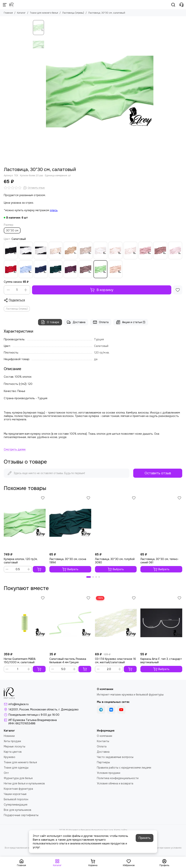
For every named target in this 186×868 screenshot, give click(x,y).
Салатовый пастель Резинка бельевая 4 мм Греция (68, 661)
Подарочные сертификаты (21, 815)
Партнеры (103, 762)
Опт (6, 773)
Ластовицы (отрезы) (73, 13)
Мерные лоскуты (15, 746)
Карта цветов (13, 752)
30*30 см (12, 230)
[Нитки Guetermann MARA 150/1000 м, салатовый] (25, 623)
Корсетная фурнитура (18, 789)
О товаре (50, 322)
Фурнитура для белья (18, 778)
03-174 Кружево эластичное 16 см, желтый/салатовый (115, 661)
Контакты (103, 741)
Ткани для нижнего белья (44, 13)
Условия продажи (109, 773)
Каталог (21, 13)
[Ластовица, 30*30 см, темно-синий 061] (161, 523)
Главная (8, 13)
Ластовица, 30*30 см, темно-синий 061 (160, 561)
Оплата (101, 322)
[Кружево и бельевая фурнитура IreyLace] (12, 5)
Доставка (76, 322)
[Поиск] (173, 5)
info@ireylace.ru (19, 704)
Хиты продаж (12, 741)
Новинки (9, 736)
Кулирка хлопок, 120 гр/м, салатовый (21, 561)
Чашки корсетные (15, 794)
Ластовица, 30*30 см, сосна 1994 (68, 561)
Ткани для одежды (16, 768)
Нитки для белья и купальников (24, 783)
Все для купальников (18, 810)
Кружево (10, 757)
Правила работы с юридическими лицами (124, 768)
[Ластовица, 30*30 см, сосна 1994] (70, 523)
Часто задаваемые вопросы (115, 757)
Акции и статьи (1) (131, 322)
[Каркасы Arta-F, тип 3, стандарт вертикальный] (161, 623)
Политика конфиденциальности (118, 778)
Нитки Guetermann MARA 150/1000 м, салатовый (20, 661)
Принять (145, 838)
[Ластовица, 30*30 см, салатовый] (100, 92)
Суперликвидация (16, 805)
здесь (54, 210)
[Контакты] (181, 5)
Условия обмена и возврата (115, 783)
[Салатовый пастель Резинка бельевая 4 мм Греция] (70, 623)
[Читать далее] (15, 449)
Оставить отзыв (158, 473)
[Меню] (5, 5)
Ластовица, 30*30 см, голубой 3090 (115, 561)
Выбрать (70, 569)
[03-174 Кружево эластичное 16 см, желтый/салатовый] (116, 623)
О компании (104, 736)
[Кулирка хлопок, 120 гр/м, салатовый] (25, 523)
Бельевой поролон (16, 799)
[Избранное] (178, 290)
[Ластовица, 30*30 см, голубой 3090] (116, 523)
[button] (89, 577)
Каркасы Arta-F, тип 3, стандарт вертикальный (161, 661)
